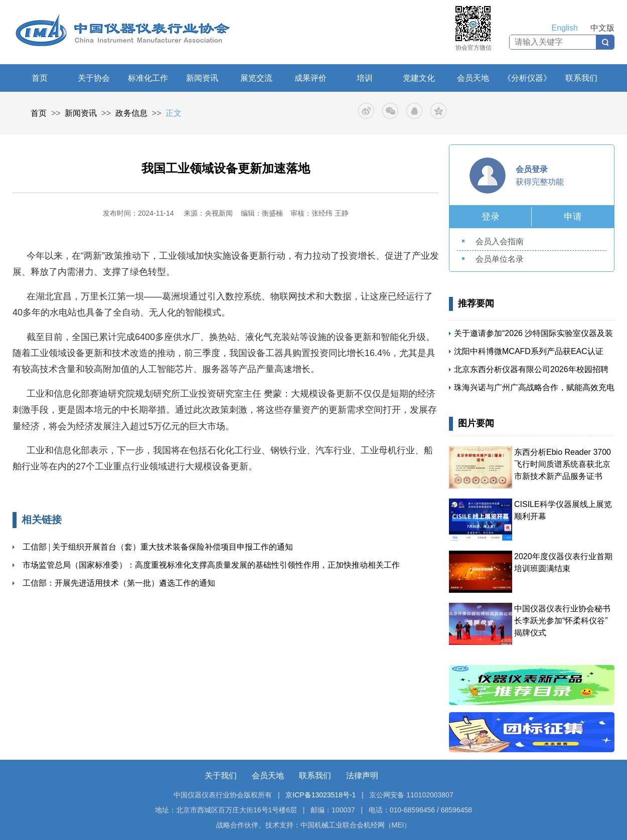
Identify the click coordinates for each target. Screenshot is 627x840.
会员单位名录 (500, 259)
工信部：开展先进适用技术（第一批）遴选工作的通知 (119, 583)
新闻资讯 (202, 78)
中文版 (602, 28)
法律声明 (362, 776)
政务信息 (131, 113)
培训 (365, 78)
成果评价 (310, 78)
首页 (40, 78)
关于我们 (221, 776)
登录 (491, 217)
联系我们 (581, 78)
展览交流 (256, 78)
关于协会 (94, 78)
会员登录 (532, 169)
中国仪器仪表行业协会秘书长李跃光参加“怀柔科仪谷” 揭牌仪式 (562, 621)
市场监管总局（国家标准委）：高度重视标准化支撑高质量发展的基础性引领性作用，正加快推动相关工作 (211, 565)
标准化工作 (148, 78)
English (565, 28)
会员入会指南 (500, 241)
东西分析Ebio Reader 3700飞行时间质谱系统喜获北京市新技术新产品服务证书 (563, 464)
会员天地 (473, 78)
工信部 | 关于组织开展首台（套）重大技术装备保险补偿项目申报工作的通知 (158, 547)
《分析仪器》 (527, 78)
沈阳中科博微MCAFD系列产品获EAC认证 (529, 351)
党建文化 (419, 78)
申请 (573, 217)
